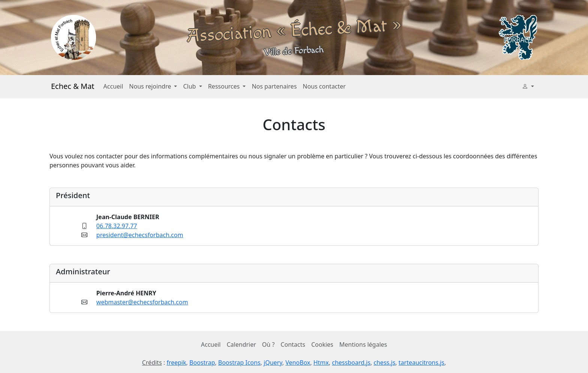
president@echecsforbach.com (140, 235)
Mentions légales (363, 344)
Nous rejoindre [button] (151, 86)
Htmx (321, 362)
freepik (176, 362)
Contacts (293, 344)
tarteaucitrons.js (421, 362)
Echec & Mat (73, 86)
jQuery (273, 362)
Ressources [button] (225, 86)
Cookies (322, 344)
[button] (528, 86)
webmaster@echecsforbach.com (142, 302)
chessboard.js (351, 362)
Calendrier (241, 344)
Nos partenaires (274, 86)
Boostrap (202, 362)
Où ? (268, 344)
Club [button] (190, 86)
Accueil (113, 86)
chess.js (384, 362)
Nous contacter (324, 86)
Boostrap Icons (239, 362)
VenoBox (298, 362)
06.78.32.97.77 (117, 226)
